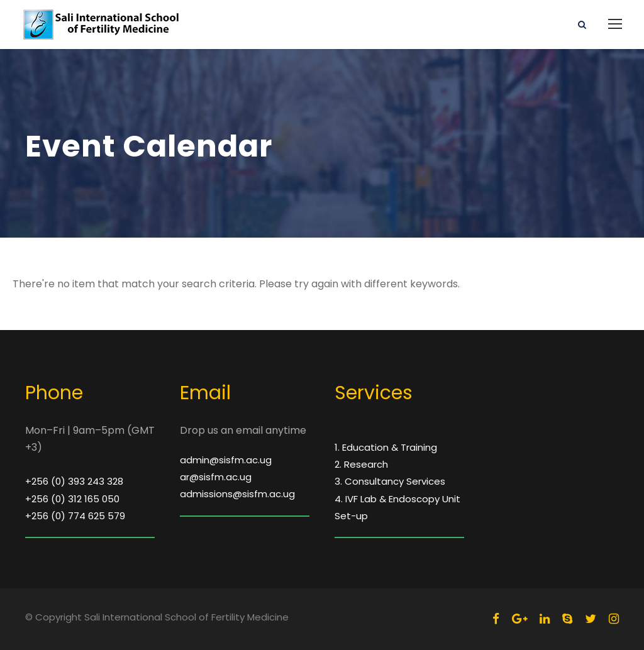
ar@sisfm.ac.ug (216, 477)
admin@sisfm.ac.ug (226, 460)
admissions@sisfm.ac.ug (237, 494)
